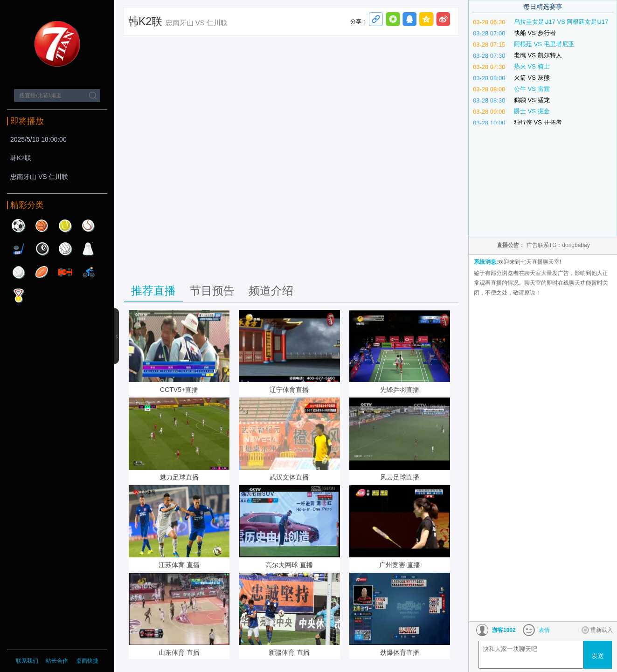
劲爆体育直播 (400, 652)
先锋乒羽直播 (400, 390)
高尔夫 (19, 272)
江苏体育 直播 (179, 565)
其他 (19, 295)
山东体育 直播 (179, 652)
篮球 (42, 226)
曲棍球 (19, 249)
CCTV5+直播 (179, 390)
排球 (65, 249)
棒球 (89, 226)
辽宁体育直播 (289, 390)
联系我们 (27, 661)
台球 (42, 249)
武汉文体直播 (289, 477)
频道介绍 (271, 291)
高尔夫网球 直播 (289, 565)
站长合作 (58, 661)
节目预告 (212, 291)
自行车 (89, 272)
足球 (19, 226)
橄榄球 (42, 272)
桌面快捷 (87, 661)
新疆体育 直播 (289, 652)
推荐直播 (153, 291)
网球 (65, 226)
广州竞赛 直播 (400, 565)
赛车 (65, 272)
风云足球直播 (400, 477)
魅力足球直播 (179, 477)
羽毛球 (89, 249)
